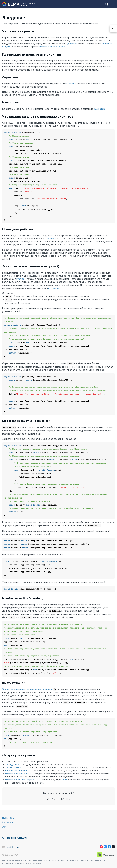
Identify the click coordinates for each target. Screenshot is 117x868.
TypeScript (71, 44)
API (4, 827)
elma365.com (11, 847)
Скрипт (70, 84)
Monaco (50, 238)
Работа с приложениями (18, 774)
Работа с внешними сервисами (22, 780)
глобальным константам (52, 47)
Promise (20, 279)
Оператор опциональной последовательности (27, 689)
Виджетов (99, 109)
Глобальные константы (18, 771)
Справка (8, 822)
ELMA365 (8, 818)
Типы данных (12, 764)
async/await (54, 288)
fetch (64, 780)
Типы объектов (13, 768)
